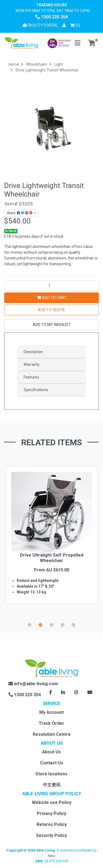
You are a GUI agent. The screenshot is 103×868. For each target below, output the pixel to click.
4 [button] (63, 624)
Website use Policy (52, 802)
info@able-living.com (33, 684)
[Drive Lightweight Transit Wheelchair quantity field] (51, 286)
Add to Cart (52, 298)
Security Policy (51, 835)
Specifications (36, 390)
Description (33, 352)
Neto (52, 856)
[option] (51, 543)
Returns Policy (52, 824)
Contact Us (52, 763)
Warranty (32, 364)
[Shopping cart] (92, 43)
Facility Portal (40, 25)
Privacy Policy (51, 813)
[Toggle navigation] (77, 43)
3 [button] (52, 624)
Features (31, 377)
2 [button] (41, 624)
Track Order (51, 723)
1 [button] (30, 624)
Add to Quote (51, 310)
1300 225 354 (52, 17)
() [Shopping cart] (76, 25)
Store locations (51, 774)
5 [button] (74, 624)
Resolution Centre (52, 734)
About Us (51, 752)
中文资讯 (52, 785)
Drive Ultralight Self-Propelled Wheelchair (52, 558)
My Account (51, 712)
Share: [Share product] (20, 213)
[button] (64, 25)
